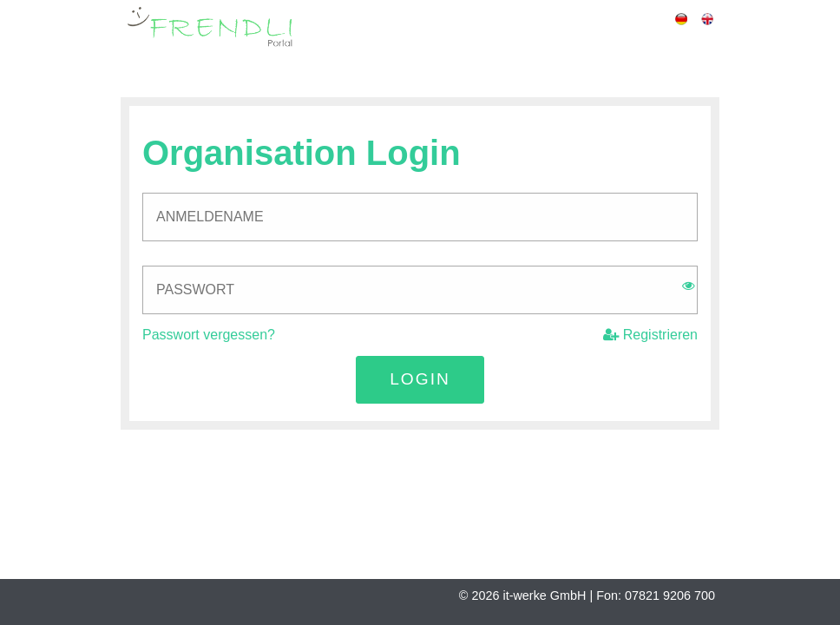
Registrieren (650, 335)
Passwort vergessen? (209, 335)
